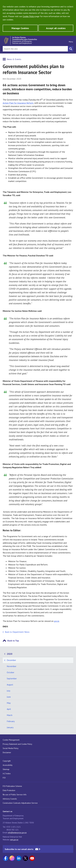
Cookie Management (11, 740)
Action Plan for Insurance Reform (18, 103)
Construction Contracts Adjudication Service (20, 803)
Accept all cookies (56, 28)
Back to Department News (17, 632)
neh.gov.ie (14, 840)
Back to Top (13, 641)
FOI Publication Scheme (12, 786)
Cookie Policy (29, 16)
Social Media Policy (11, 748)
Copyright (7, 761)
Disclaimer (7, 752)
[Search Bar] (35, 49)
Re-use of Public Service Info (15, 795)
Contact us (8, 811)
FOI (4, 778)
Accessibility (8, 765)
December (11, 660)
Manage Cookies (20, 28)
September (12, 678)
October (11, 672)
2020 (9, 654)
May (9, 703)
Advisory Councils (10, 799)
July (8, 691)
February (11, 721)
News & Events (14, 59)
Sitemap (6, 769)
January (10, 727)
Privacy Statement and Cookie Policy (17, 744)
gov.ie (57, 621)
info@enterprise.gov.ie (17, 833)
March (10, 715)
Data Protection (9, 790)
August (10, 685)
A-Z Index (7, 774)
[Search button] (71, 49)
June (9, 697)
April (9, 709)
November (12, 666)
